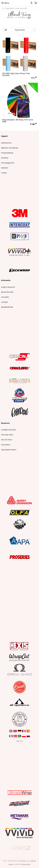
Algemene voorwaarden (10, 148)
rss (28, 861)
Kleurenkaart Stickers (9, 450)
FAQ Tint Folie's (7, 440)
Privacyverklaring (7, 153)
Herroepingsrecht (8, 163)
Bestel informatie (7, 292)
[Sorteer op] (20, 30)
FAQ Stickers (6, 445)
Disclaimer (5, 158)
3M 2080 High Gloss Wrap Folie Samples (16, 74)
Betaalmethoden (7, 307)
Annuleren (5, 168)
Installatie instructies (9, 430)
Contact (4, 173)
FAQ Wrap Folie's (7, 435)
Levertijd (4, 302)
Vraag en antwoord (8, 287)
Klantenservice (6, 143)
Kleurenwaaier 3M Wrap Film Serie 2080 (18, 121)
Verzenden (5, 297)
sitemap (23, 861)
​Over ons (19, 741)
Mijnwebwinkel (26, 864)
